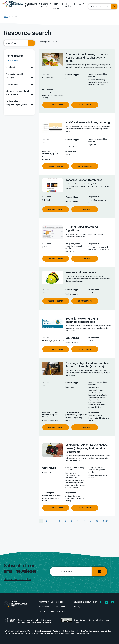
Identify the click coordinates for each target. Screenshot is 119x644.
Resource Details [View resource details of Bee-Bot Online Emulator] (56, 301)
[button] (39, 4)
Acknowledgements (47, 611)
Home (6, 17)
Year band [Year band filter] (10, 67)
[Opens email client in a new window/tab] (112, 603)
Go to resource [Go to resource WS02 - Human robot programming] (85, 166)
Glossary (77, 607)
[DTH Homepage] (13, 7)
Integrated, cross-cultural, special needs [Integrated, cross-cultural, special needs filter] (17, 93)
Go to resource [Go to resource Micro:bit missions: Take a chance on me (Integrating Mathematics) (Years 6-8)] (85, 508)
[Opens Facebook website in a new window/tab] (101, 603)
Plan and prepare (45, 5)
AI (80, 4)
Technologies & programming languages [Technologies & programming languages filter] (17, 103)
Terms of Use (61, 611)
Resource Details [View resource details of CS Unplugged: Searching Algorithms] (56, 259)
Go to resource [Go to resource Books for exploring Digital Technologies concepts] (85, 349)
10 (97, 521)
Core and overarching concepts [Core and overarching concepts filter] (15, 76)
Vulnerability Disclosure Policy (85, 602)
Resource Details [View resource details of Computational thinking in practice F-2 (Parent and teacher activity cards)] (56, 105)
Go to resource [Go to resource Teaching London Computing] (85, 209)
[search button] (31, 43)
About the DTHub (46, 602)
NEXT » (106, 521)
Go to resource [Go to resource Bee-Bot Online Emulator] (85, 301)
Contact (59, 602)
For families (68, 5)
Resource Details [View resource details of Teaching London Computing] (56, 209)
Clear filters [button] (12, 60)
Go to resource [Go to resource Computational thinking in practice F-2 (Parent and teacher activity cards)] (85, 105)
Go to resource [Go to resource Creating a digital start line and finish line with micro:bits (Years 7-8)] (85, 427)
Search (15, 17)
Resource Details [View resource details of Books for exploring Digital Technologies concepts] (56, 349)
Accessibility (44, 607)
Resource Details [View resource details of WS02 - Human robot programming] (56, 166)
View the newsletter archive (18, 579)
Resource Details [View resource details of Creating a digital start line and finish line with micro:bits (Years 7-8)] (56, 427)
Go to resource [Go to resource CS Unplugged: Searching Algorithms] (85, 259)
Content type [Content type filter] (12, 84)
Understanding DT (31, 5)
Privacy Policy (62, 607)
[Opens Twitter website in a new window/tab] (107, 603)
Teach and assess (56, 6)
